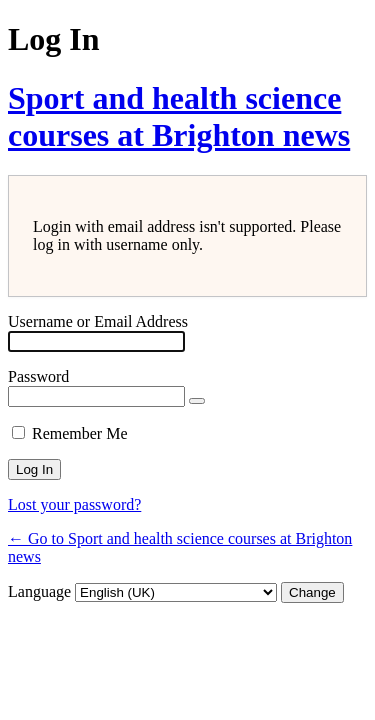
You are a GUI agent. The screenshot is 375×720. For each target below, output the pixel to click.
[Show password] (197, 401)
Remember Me (80, 433)
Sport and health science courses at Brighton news (179, 116)
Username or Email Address (98, 321)
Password (38, 376)
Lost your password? (74, 504)
